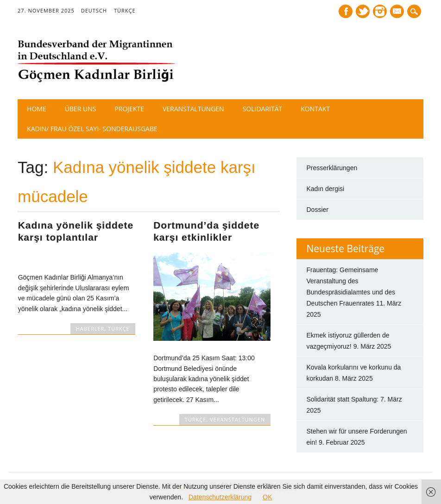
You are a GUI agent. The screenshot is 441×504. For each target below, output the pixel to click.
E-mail (398, 12)
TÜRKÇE (125, 10)
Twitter (363, 11)
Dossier (318, 210)
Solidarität (263, 109)
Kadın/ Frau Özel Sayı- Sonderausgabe (92, 129)
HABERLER (90, 329)
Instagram (380, 11)
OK (267, 497)
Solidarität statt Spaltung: (343, 399)
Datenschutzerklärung (220, 497)
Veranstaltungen (193, 109)
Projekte (129, 109)
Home (37, 109)
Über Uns (81, 109)
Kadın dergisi (326, 189)
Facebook (346, 11)
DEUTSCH (94, 10)
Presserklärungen (332, 168)
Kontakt (315, 109)
